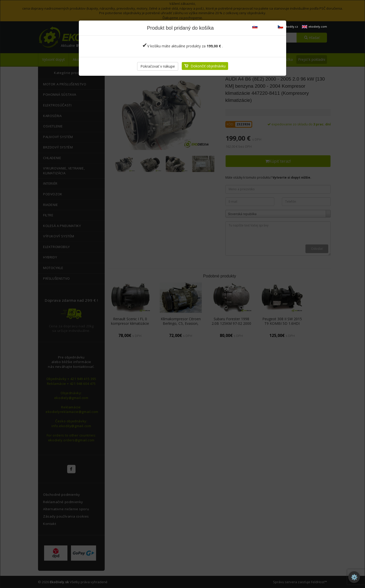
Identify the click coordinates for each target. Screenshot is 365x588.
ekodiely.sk (263, 26)
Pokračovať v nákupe (158, 66)
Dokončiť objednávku (208, 66)
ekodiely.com (314, 26)
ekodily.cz (288, 26)
